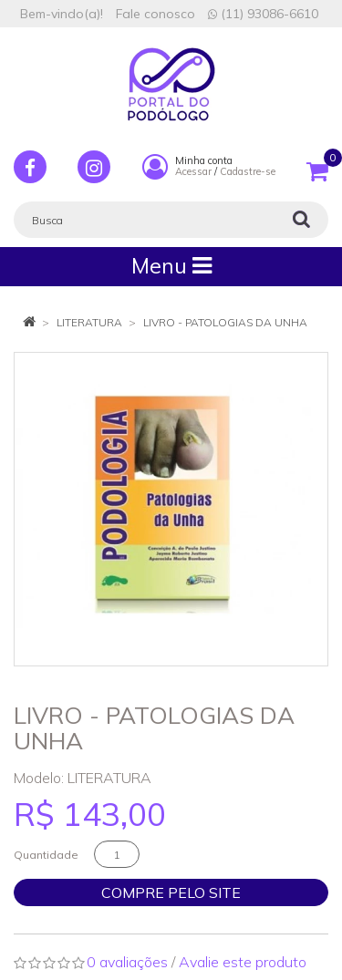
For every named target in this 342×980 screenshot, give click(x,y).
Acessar (193, 171)
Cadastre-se (248, 171)
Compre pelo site (171, 892)
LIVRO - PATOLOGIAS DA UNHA (225, 322)
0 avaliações (127, 962)
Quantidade (46, 855)
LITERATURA (89, 322)
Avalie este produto (243, 962)
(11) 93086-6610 (263, 14)
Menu (171, 266)
